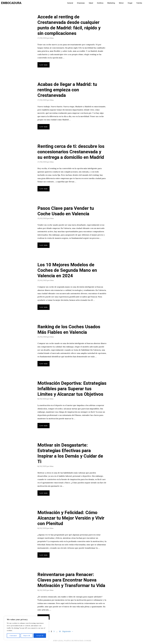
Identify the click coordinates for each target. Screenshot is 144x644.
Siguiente (68, 631)
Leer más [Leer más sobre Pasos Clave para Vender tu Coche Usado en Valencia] (44, 245)
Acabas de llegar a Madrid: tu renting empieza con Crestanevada (67, 90)
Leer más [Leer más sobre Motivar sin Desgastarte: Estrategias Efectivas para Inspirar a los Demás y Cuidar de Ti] (44, 493)
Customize (13, 636)
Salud (91, 3)
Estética (100, 3)
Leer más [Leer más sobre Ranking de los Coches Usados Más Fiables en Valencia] (44, 364)
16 (60, 631)
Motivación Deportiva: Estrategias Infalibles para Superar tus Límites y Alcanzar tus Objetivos (72, 389)
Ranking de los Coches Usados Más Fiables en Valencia (69, 330)
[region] (26, 628)
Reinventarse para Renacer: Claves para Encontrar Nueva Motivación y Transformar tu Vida (71, 580)
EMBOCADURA (11, 3)
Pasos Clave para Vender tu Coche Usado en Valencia (66, 211)
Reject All (27, 636)
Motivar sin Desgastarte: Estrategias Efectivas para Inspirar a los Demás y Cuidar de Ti (70, 453)
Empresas (81, 3)
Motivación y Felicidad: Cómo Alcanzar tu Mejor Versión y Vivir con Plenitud (71, 518)
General (70, 3)
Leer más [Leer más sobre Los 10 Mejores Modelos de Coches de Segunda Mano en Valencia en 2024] (44, 307)
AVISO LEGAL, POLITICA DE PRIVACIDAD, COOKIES (72, 641)
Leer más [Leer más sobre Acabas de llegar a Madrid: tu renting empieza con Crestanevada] (44, 127)
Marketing (111, 3)
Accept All (40, 636)
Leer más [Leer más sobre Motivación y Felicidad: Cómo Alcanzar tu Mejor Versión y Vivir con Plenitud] (44, 555)
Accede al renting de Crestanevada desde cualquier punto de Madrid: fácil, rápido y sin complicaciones (69, 25)
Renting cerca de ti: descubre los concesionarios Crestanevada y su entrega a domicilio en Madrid (71, 152)
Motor (121, 3)
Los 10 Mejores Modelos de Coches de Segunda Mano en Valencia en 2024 (67, 270)
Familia (139, 3)
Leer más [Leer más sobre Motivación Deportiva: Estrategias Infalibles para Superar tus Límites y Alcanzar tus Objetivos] (44, 426)
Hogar (130, 3)
